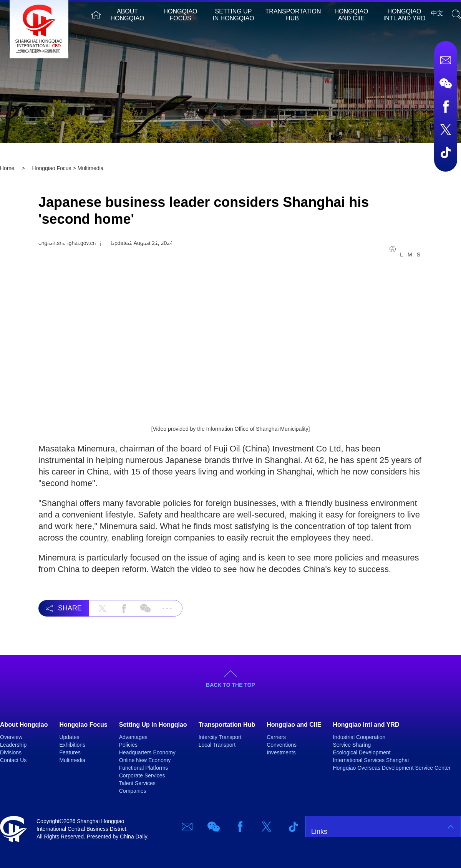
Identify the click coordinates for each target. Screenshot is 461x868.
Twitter (446, 129)
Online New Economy (145, 760)
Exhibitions (72, 745)
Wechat (446, 83)
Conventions (282, 745)
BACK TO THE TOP (230, 685)
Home (96, 15)
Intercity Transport (220, 737)
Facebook (446, 106)
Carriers (276, 737)
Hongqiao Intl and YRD (404, 15)
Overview (11, 737)
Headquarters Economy (147, 752)
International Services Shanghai (371, 760)
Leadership (13, 745)
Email (446, 60)
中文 (437, 13)
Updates (69, 737)
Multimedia (72, 760)
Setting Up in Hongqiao (233, 15)
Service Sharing (352, 745)
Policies (128, 745)
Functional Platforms (144, 768)
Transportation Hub (293, 15)
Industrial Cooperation (359, 737)
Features (70, 752)
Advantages (133, 737)
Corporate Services (142, 775)
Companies (133, 791)
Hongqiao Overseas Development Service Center (392, 768)
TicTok (446, 152)
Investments (281, 752)
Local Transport (217, 745)
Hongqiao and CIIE (352, 15)
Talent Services (137, 783)
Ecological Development (362, 752)
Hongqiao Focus (181, 15)
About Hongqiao (128, 15)
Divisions (11, 752)
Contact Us (13, 760)
